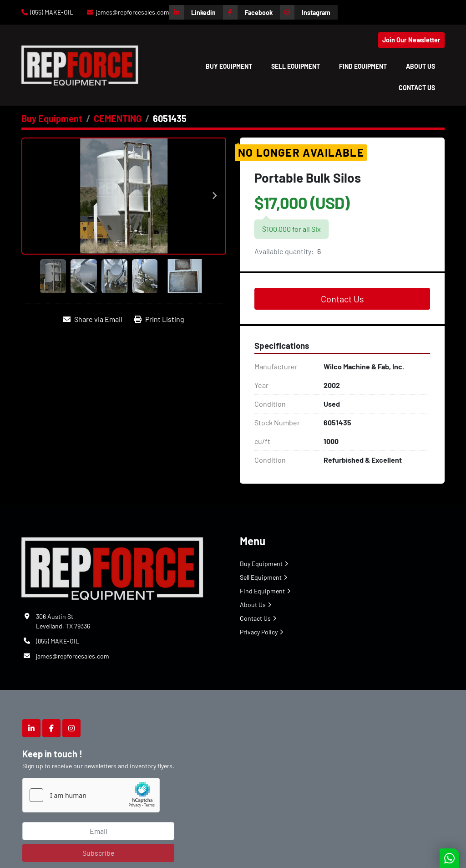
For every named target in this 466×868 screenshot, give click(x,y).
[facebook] (251, 12)
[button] (229, 66)
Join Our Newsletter (411, 40)
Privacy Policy (259, 632)
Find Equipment (363, 66)
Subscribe (99, 853)
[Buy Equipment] (52, 118)
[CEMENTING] (118, 118)
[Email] (98, 831)
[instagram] (309, 12)
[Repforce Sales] (112, 567)
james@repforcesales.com (133, 12)
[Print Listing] (159, 319)
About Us (420, 66)
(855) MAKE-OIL (52, 12)
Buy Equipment (229, 66)
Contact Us (417, 88)
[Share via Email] (93, 319)
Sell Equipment (296, 66)
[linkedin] (196, 12)
